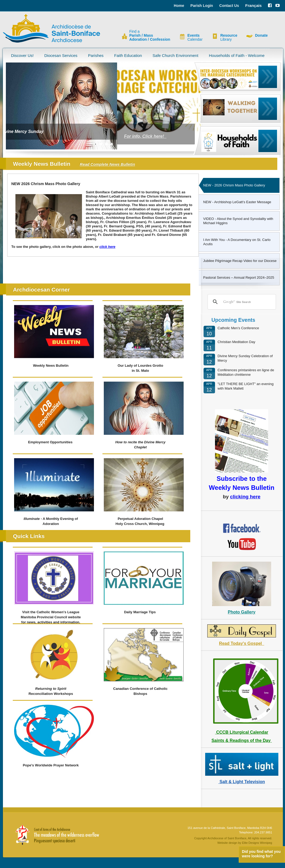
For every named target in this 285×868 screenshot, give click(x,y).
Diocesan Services (61, 55)
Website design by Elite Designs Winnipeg (245, 843)
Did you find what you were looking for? (261, 854)
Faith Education (128, 55)
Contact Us (229, 6)
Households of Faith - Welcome (237, 55)
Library (229, 37)
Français (254, 5)
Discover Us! (22, 55)
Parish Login (202, 6)
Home (179, 6)
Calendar (195, 37)
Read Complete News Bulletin (107, 164)
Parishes (96, 55)
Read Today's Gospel (242, 643)
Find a (150, 36)
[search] (241, 302)
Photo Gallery (242, 612)
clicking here (245, 497)
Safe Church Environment (175, 55)
